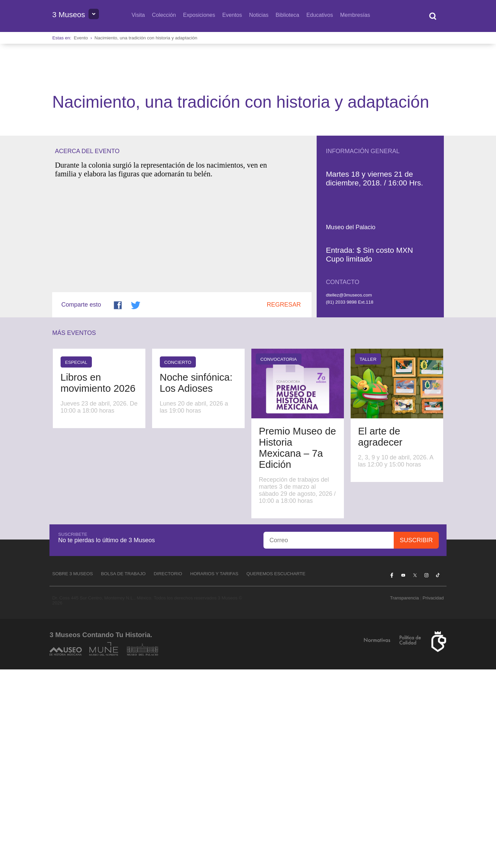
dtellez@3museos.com (349, 494)
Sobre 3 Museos (73, 772)
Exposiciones (199, 15)
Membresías (355, 15)
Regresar (284, 503)
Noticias (259, 15)
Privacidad (433, 796)
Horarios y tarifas (214, 772)
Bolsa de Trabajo (123, 772)
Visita (138, 15)
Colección (164, 15)
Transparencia (404, 796)
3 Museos (69, 15)
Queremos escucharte (276, 772)
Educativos (320, 15)
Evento (81, 38)
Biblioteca (287, 15)
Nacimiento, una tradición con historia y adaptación (146, 38)
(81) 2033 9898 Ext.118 (349, 500)
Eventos (232, 15)
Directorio (168, 772)
